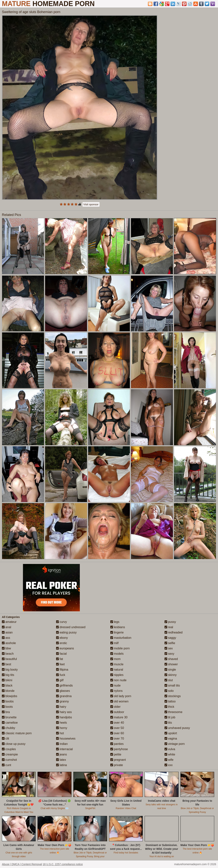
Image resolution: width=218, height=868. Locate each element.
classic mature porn (17, 733)
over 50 (117, 728)
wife (169, 760)
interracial (64, 749)
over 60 (117, 733)
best (7, 664)
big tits (8, 675)
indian (62, 744)
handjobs (64, 717)
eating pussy (66, 632)
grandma (64, 696)
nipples (117, 675)
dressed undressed (71, 627)
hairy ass (64, 712)
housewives (66, 739)
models (117, 654)
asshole (9, 643)
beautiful (9, 659)
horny (62, 728)
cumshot (9, 760)
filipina (62, 670)
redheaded (174, 632)
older (115, 707)
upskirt (171, 733)
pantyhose (119, 749)
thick (169, 707)
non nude (118, 680)
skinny (171, 675)
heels (62, 723)
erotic (62, 643)
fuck (61, 675)
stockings (173, 696)
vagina (171, 739)
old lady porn (121, 696)
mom (115, 659)
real (169, 627)
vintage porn (175, 744)
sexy (169, 654)
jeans (62, 754)
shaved (171, 659)
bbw (6, 648)
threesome (173, 712)
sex (169, 648)
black (7, 685)
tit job (170, 717)
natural (117, 670)
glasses (63, 691)
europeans (65, 648)
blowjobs (10, 696)
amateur (9, 622)
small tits (172, 685)
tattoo (170, 701)
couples (9, 749)
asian (7, 632)
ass (6, 638)
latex (61, 760)
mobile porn (120, 648)
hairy (61, 707)
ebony (62, 638)
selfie (170, 643)
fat (60, 659)
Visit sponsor (91, 204)
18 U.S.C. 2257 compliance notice (63, 864)
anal (7, 627)
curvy (62, 622)
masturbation (121, 638)
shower (171, 664)
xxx (169, 765)
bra (6, 712)
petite (116, 754)
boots (7, 707)
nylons (116, 691)
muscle (117, 664)
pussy (170, 622)
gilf (60, 680)
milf (114, 643)
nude (115, 685)
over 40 (117, 723)
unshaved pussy (177, 728)
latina (62, 765)
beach (8, 654)
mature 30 (119, 717)
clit (5, 739)
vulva (170, 749)
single (170, 670)
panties (117, 744)
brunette (9, 717)
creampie (10, 754)
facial (61, 654)
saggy (170, 638)
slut (169, 680)
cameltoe (10, 723)
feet (60, 664)
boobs (8, 701)
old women (119, 701)
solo (169, 691)
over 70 (117, 739)
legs (115, 622)
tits (168, 723)
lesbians (118, 627)
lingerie (117, 632)
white (170, 754)
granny (62, 701)
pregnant (118, 760)
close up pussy (14, 744)
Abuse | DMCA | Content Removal (22, 864)
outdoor (117, 712)
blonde (8, 691)
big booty (10, 670)
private (117, 765)
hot (60, 733)
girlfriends (64, 685)
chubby (9, 728)
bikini (7, 680)
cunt (7, 765)
